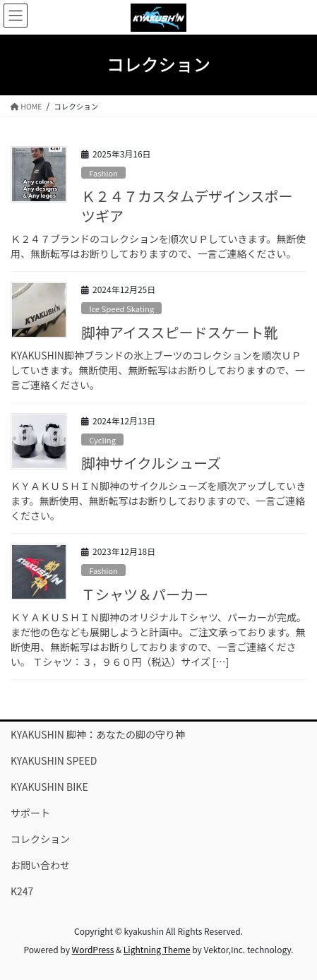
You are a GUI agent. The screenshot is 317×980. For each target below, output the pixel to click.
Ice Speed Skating (121, 309)
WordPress (93, 949)
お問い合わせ (40, 865)
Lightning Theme (157, 949)
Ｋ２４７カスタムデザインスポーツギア (187, 206)
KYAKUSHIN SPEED (54, 760)
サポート (30, 813)
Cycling (102, 440)
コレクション (40, 839)
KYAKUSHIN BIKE (49, 787)
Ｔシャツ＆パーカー (145, 594)
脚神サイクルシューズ (151, 463)
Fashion (103, 173)
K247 (22, 891)
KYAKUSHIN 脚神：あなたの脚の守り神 (98, 734)
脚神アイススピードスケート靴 (179, 332)
